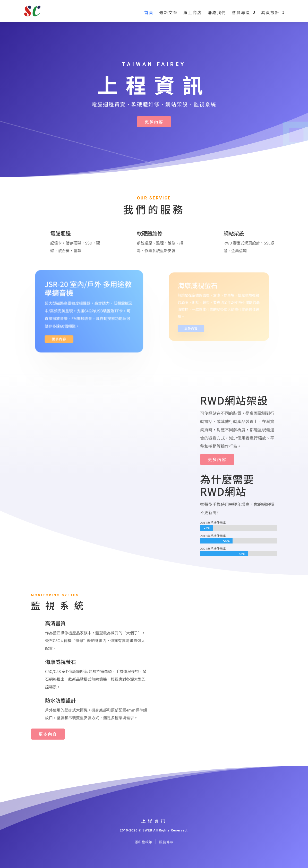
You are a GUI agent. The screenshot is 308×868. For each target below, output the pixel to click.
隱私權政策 (143, 842)
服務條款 (166, 842)
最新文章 (168, 12)
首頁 (149, 12)
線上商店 (193, 12)
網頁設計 (270, 12)
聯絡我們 (217, 12)
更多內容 (154, 121)
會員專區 (241, 12)
